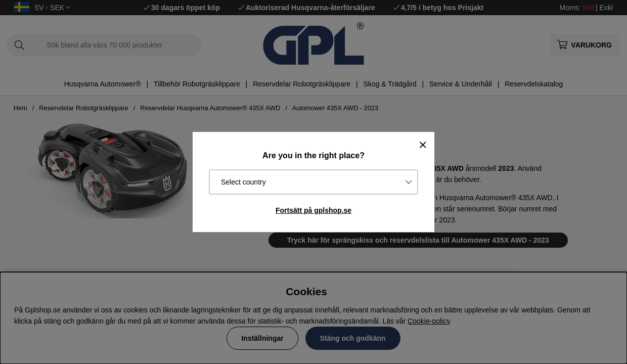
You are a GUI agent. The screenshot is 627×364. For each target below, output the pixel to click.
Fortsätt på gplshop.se (313, 210)
